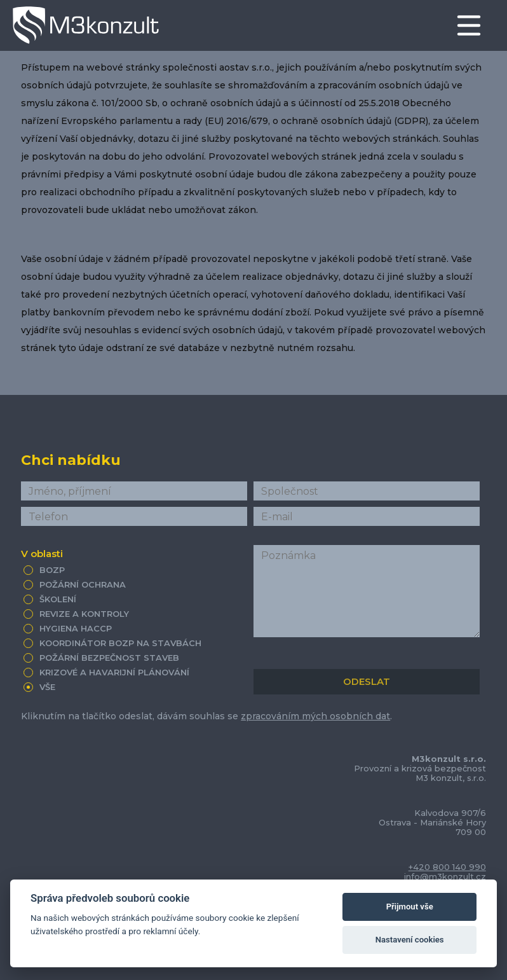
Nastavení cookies (410, 940)
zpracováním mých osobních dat (315, 716)
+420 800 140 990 (447, 867)
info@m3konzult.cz (445, 876)
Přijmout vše (410, 907)
